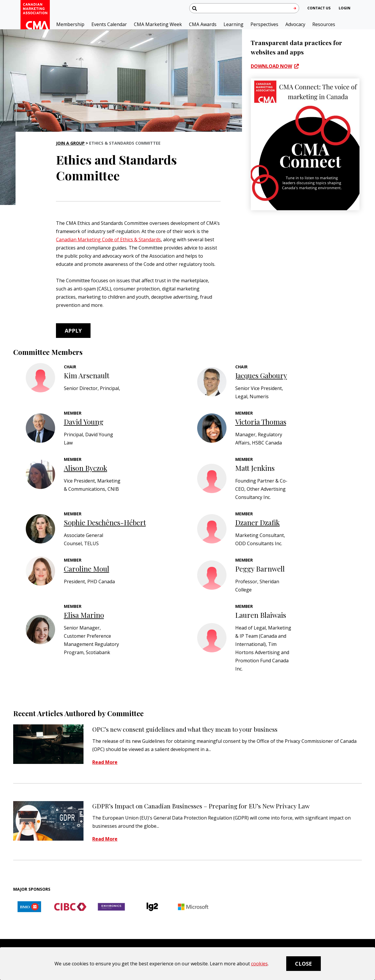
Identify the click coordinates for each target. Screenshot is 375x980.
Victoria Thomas (261, 422)
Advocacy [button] (295, 24)
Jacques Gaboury (261, 375)
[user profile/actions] (345, 8)
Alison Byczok (86, 468)
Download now (271, 66)
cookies (259, 964)
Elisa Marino (84, 615)
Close (304, 964)
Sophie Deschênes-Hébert (105, 522)
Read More (105, 762)
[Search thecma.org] (244, 8)
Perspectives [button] (264, 24)
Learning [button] (233, 24)
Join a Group (70, 143)
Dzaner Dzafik (258, 522)
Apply (73, 331)
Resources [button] (324, 24)
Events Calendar (109, 24)
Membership (70, 24)
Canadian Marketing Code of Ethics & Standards (108, 240)
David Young (84, 422)
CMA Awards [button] (203, 24)
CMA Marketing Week (158, 24)
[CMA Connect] (305, 144)
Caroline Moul (87, 569)
